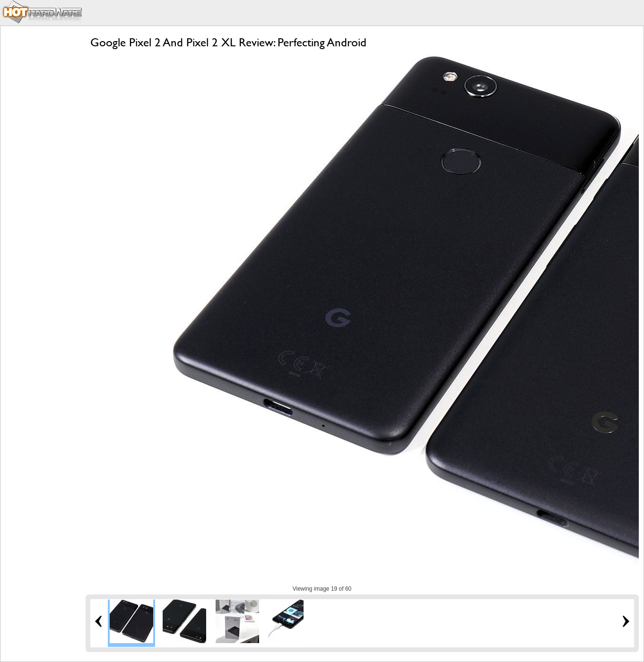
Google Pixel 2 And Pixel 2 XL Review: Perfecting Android (228, 42)
